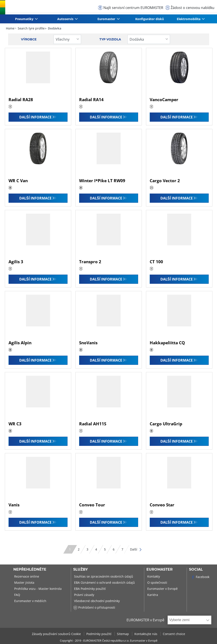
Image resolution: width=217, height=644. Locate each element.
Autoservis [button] (66, 19)
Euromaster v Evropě (162, 589)
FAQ (17, 595)
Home (10, 28)
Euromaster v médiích (30, 601)
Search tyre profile (31, 28)
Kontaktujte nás (146, 634)
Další (136, 549)
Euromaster (160, 570)
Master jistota (24, 583)
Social (196, 570)
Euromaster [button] (107, 19)
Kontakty (153, 576)
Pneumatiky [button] (24, 19)
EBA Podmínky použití (89, 589)
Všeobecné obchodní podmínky (96, 601)
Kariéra (152, 595)
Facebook (200, 577)
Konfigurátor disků (150, 19)
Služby (81, 570)
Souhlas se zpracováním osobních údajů (103, 576)
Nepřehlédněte (30, 570)
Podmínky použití (99, 634)
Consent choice (174, 634)
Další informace (35, 117)
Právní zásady (84, 595)
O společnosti (157, 583)
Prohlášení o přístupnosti (94, 607)
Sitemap (123, 634)
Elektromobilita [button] (189, 19)
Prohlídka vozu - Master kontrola (37, 589)
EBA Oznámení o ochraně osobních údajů (104, 583)
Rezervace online (26, 576)
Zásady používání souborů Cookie (57, 634)
